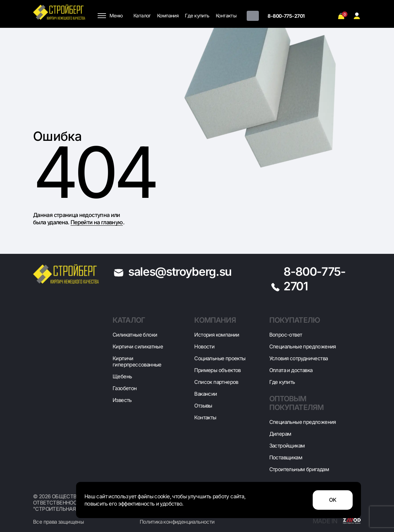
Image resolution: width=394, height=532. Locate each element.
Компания (168, 15)
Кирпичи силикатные (138, 346)
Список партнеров (216, 382)
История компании (217, 335)
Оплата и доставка (291, 370)
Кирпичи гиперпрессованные (137, 361)
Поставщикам (286, 457)
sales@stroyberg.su (180, 272)
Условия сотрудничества (299, 358)
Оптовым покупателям (297, 403)
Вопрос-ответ (286, 335)
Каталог (142, 15)
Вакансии (206, 394)
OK (333, 500)
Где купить (197, 15)
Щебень (122, 376)
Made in (337, 521)
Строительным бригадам (299, 469)
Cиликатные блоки (135, 335)
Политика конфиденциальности (177, 522)
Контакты (226, 15)
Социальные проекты (220, 358)
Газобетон (125, 388)
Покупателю (295, 320)
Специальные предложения (303, 346)
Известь (122, 400)
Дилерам (280, 434)
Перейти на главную (97, 222)
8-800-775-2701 (286, 16)
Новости (204, 346)
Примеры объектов (217, 370)
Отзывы (203, 406)
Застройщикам (287, 446)
